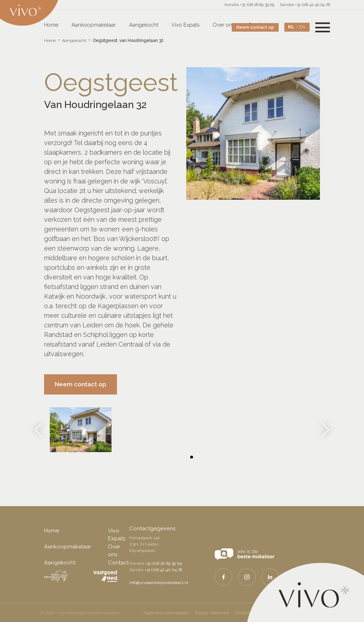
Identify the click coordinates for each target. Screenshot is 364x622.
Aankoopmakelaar (94, 25)
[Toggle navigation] (323, 27)
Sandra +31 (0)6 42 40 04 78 (305, 5)
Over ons (224, 25)
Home (50, 41)
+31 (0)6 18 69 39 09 (163, 563)
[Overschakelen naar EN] (302, 27)
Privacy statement (212, 613)
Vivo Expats (185, 25)
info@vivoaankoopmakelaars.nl (159, 583)
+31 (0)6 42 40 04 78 (164, 570)
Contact (118, 563)
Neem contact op (255, 27)
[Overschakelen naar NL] (293, 27)
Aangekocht (144, 25)
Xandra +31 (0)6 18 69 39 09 (249, 5)
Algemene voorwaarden (166, 613)
